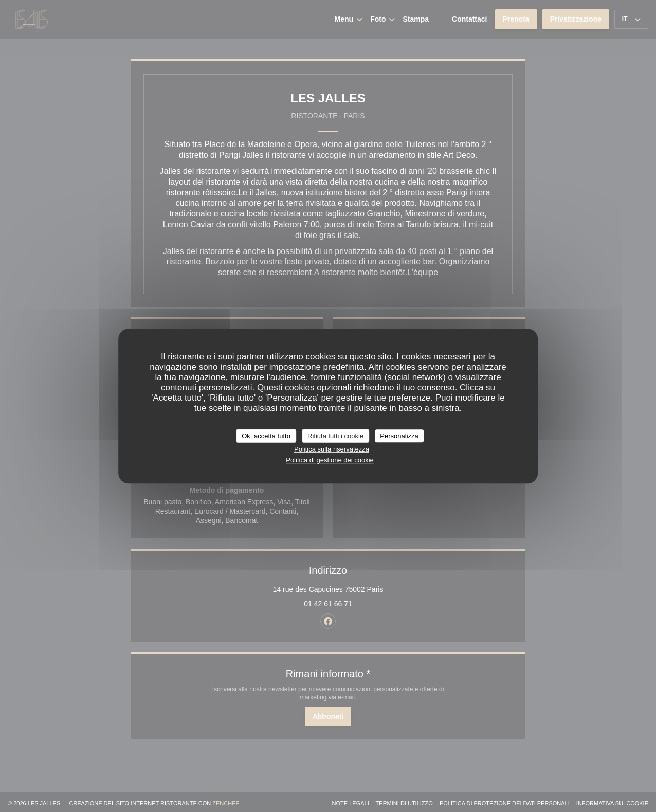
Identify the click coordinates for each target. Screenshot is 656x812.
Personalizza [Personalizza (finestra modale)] (399, 436)
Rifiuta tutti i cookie (335, 436)
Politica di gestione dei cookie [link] (330, 460)
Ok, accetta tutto (266, 436)
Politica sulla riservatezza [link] (332, 449)
